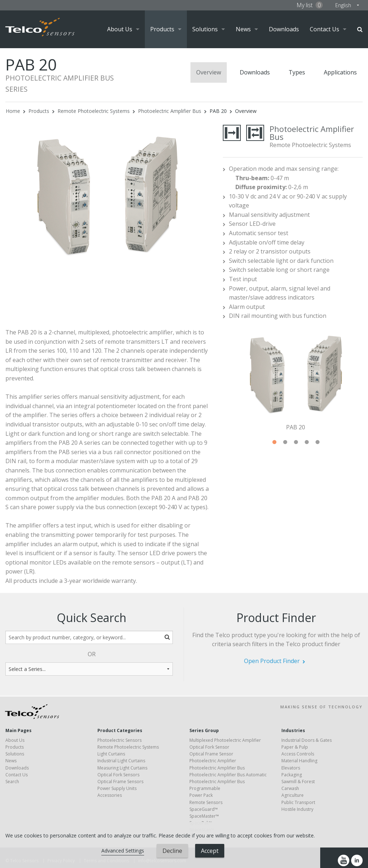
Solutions (205, 29)
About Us (120, 29)
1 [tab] (274, 442)
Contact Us (325, 29)
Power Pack (201, 795)
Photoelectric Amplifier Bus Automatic (228, 775)
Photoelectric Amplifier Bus (170, 111)
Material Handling (299, 761)
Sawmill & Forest (298, 782)
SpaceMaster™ (204, 816)
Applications (340, 72)
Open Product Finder (272, 661)
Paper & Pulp (295, 747)
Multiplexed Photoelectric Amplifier (225, 740)
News (243, 29)
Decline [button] (172, 851)
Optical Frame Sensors (120, 782)
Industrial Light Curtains (121, 761)
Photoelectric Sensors (119, 740)
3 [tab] (296, 442)
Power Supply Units (117, 788)
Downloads (284, 29)
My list (310, 5)
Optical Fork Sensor (209, 747)
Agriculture (293, 795)
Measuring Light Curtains (122, 768)
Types (297, 72)
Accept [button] (210, 851)
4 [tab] (307, 442)
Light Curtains (111, 754)
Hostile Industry (297, 809)
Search (360, 29)
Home (13, 111)
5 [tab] (317, 442)
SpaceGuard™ (204, 809)
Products (162, 29)
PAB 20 (218, 111)
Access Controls (298, 754)
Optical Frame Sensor (211, 754)
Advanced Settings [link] (123, 851)
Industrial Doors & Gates (307, 740)
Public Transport (298, 802)
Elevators (291, 768)
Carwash (290, 788)
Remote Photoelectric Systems (94, 111)
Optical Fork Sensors (118, 775)
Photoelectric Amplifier (213, 761)
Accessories (110, 795)
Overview (209, 72)
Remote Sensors (206, 802)
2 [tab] (285, 442)
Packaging (292, 775)
